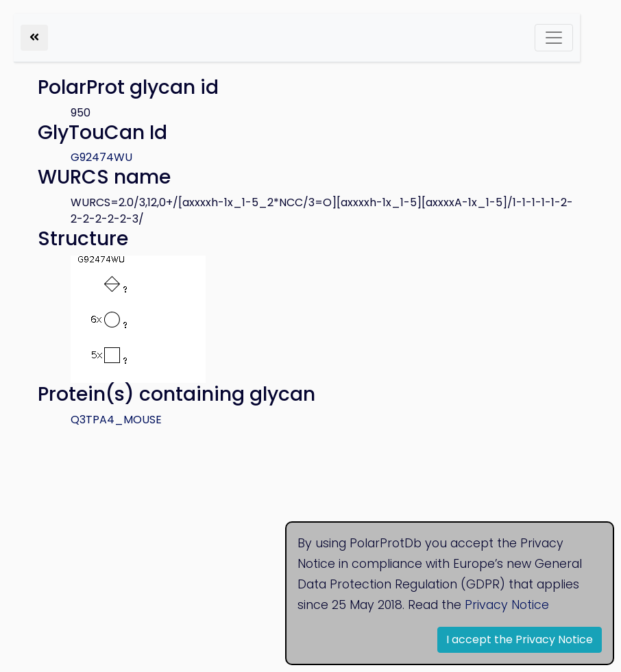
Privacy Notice (507, 605)
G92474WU (101, 157)
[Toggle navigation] (554, 38)
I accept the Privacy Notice (520, 639)
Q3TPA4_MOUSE (116, 420)
